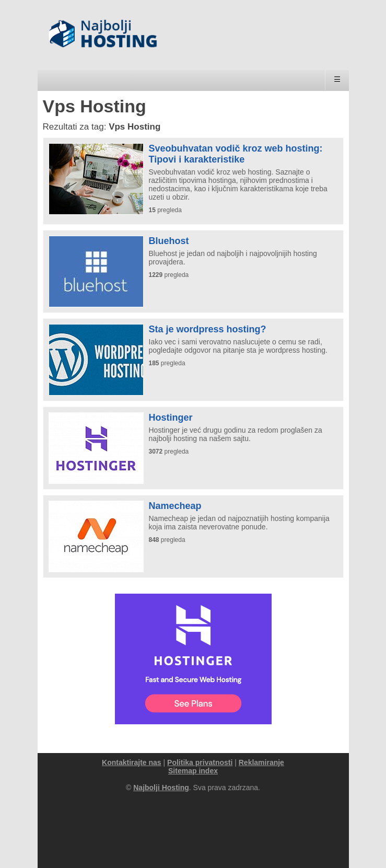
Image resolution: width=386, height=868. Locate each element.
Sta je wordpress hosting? (208, 329)
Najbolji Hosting (161, 788)
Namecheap (175, 506)
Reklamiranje (261, 762)
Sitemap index (193, 771)
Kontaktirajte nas (132, 762)
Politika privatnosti (200, 762)
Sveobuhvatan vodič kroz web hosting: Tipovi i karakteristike (236, 154)
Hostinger (171, 418)
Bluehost (169, 241)
